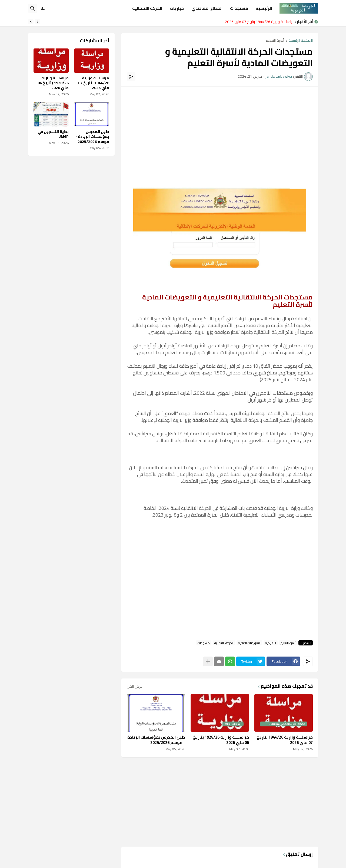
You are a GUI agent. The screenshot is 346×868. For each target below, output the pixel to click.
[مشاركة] (131, 77)
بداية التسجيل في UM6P (53, 134)
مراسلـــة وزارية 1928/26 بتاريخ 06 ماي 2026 (221, 740)
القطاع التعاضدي (207, 8)
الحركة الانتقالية (147, 8)
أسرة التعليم (275, 41)
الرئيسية (264, 8)
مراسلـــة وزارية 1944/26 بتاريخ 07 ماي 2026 (257, 22)
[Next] (31, 22)
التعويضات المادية (249, 643)
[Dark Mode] (43, 8)
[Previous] (38, 22)
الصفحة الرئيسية (301, 41)
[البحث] (33, 8)
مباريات (177, 8)
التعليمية (271, 643)
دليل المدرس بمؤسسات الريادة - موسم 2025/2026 (156, 740)
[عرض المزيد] (208, 661)
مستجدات (239, 8)
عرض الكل (135, 686)
